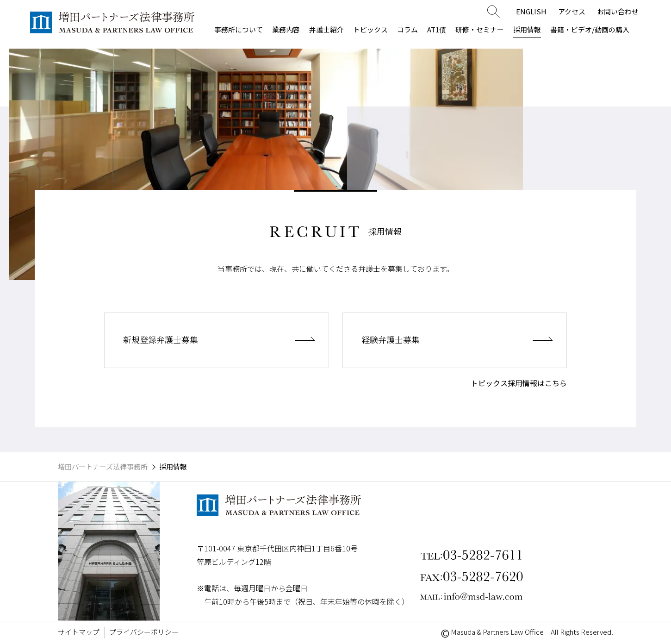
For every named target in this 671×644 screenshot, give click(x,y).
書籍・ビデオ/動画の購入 (590, 29)
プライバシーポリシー (144, 632)
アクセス (572, 11)
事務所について (239, 29)
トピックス (370, 29)
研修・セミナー (480, 29)
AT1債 (437, 29)
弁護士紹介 (326, 29)
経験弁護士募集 (400, 340)
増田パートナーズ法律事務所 (103, 466)
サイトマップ (79, 632)
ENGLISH (531, 11)
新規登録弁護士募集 (173, 340)
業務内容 (286, 29)
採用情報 (527, 29)
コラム (407, 29)
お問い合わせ (618, 11)
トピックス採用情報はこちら (519, 383)
